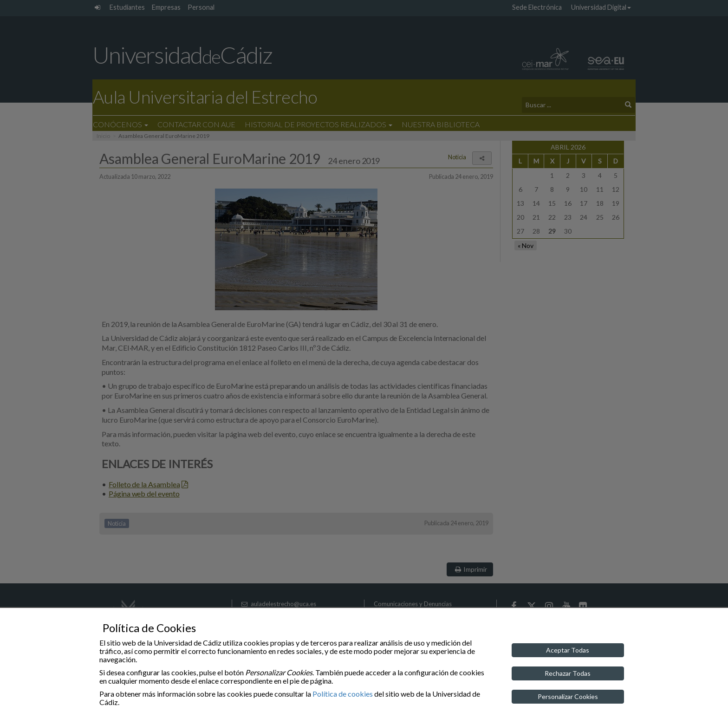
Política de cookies (343, 694)
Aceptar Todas (568, 650)
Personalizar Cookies (568, 696)
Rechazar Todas (568, 673)
